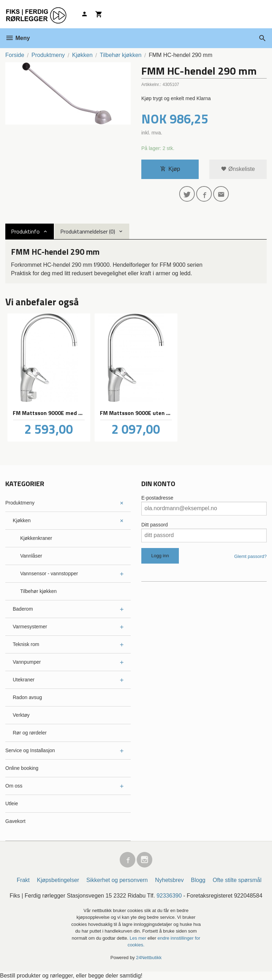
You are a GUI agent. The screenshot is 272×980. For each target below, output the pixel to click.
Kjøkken (22, 520)
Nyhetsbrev (169, 880)
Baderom (23, 609)
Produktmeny (20, 503)
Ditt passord (155, 525)
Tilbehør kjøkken (38, 591)
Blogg (198, 880)
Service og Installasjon (30, 750)
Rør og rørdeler (30, 733)
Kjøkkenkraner (36, 538)
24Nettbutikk (149, 958)
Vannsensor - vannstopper (49, 573)
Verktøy (21, 715)
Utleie (12, 803)
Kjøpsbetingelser (58, 880)
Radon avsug (27, 697)
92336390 (169, 896)
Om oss (14, 786)
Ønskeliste (238, 169)
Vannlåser (31, 556)
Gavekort (15, 821)
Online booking (22, 768)
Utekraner (24, 680)
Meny (18, 38)
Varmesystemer (30, 627)
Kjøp (170, 169)
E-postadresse (157, 498)
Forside (15, 55)
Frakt (23, 880)
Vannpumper (27, 662)
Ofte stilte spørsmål (237, 880)
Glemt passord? (250, 556)
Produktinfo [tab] (25, 231)
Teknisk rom (26, 644)
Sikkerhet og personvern (117, 880)
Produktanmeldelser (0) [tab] (88, 231)
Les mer (139, 938)
